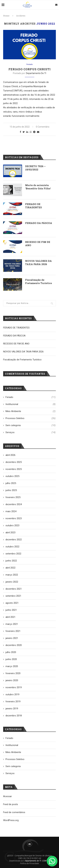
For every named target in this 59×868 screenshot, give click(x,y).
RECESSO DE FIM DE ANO (38, 244)
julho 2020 (11, 652)
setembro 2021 (13, 596)
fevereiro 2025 (13, 497)
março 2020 (12, 666)
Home (6, 16)
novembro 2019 (14, 687)
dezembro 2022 (14, 540)
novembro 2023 (14, 518)
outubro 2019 (12, 694)
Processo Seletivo (31, 418)
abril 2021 (10, 617)
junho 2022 (11, 561)
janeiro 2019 (12, 709)
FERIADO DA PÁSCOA (39, 223)
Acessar (7, 796)
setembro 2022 (13, 554)
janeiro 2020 (12, 680)
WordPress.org (11, 820)
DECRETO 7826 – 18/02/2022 (35, 168)
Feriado (30, 64)
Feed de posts (11, 804)
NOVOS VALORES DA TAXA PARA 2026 (38, 262)
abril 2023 (10, 533)
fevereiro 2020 (13, 673)
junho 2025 (11, 490)
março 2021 (12, 624)
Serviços (31, 432)
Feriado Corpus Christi (30, 69)
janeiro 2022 (12, 582)
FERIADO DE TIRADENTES (34, 206)
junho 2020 (11, 659)
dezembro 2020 (14, 645)
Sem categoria (31, 425)
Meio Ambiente (31, 411)
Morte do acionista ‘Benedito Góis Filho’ (38, 187)
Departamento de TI (36, 73)
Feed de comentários (14, 812)
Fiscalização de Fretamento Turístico (39, 281)
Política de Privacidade (29, 863)
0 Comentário (43, 127)
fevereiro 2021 (13, 631)
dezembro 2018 (14, 716)
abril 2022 (10, 568)
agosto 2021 (12, 603)
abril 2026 (10, 455)
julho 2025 (11, 483)
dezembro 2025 (14, 462)
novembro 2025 (14, 469)
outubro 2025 (12, 476)
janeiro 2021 (12, 638)
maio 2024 (11, 511)
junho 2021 (11, 610)
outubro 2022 (12, 547)
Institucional (31, 404)
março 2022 (12, 575)
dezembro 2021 (14, 589)
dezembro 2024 (14, 504)
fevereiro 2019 (13, 702)
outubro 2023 (12, 525)
